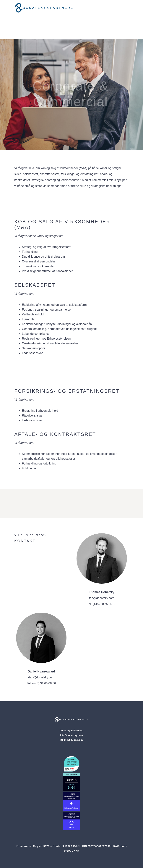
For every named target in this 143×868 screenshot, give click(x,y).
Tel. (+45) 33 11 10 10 (71, 740)
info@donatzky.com (71, 735)
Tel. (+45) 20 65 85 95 (102, 604)
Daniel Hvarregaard (41, 671)
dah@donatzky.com (41, 677)
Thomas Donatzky (102, 592)
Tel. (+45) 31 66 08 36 (41, 683)
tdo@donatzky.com (102, 598)
